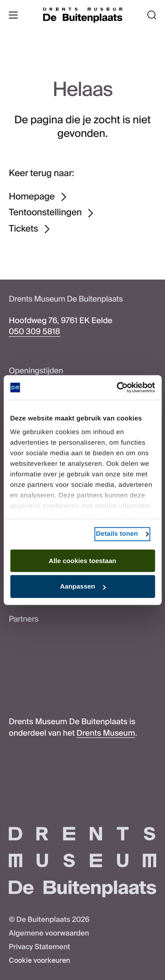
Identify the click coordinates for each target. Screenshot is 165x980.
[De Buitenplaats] (83, 15)
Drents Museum (106, 733)
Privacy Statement (39, 947)
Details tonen (117, 534)
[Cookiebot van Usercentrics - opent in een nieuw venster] (117, 387)
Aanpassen (83, 587)
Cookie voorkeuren (39, 961)
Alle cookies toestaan (82, 561)
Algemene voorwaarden (49, 934)
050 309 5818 (35, 332)
